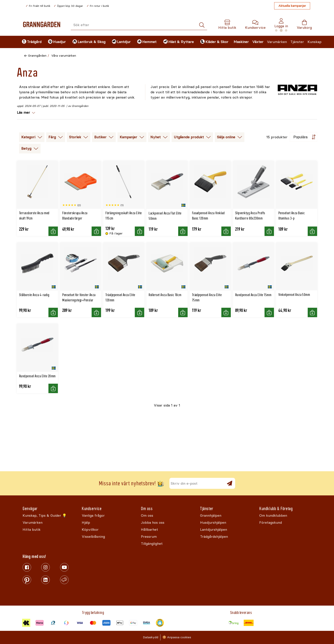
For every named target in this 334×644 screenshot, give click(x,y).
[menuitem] (31, 42)
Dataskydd (151, 637)
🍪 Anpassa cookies (177, 637)
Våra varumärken (64, 56)
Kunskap (314, 42)
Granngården (37, 56)
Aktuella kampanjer (292, 6)
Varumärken (277, 42)
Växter (258, 42)
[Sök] (202, 25)
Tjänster (297, 42)
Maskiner (241, 42)
